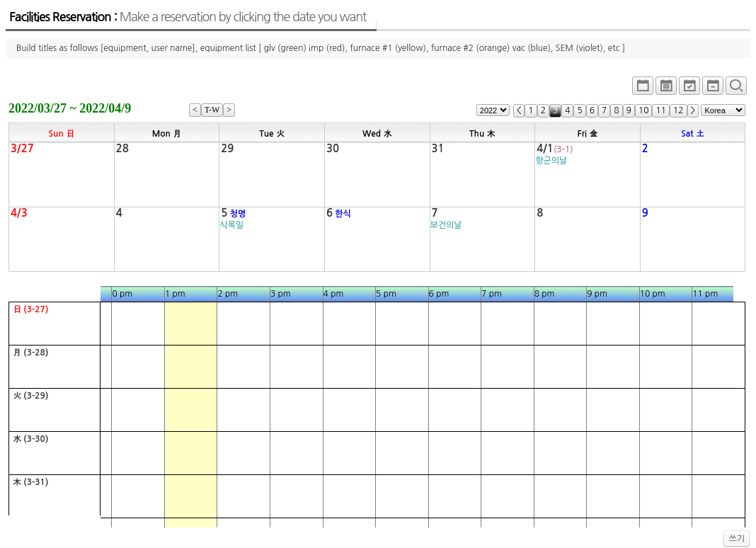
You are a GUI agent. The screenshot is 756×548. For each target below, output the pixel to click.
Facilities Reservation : (188, 17)
